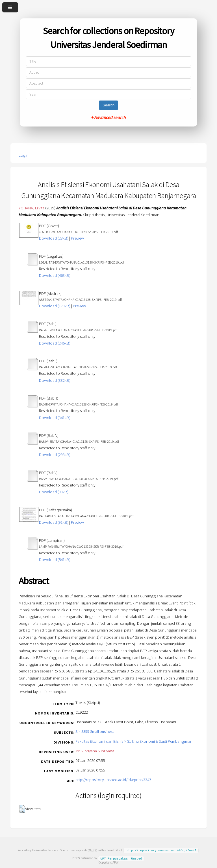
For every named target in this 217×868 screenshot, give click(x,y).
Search (108, 105)
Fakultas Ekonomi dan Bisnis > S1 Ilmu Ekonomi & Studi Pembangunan (134, 741)
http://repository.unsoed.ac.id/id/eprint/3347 (113, 780)
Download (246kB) (55, 343)
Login (24, 155)
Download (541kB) (55, 560)
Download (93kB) (54, 492)
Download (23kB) (54, 238)
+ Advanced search (108, 117)
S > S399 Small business (95, 731)
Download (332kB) (55, 380)
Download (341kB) (55, 418)
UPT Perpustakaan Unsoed (121, 858)
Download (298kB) (55, 455)
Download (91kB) (54, 522)
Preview (77, 238)
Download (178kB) (55, 306)
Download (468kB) (55, 275)
